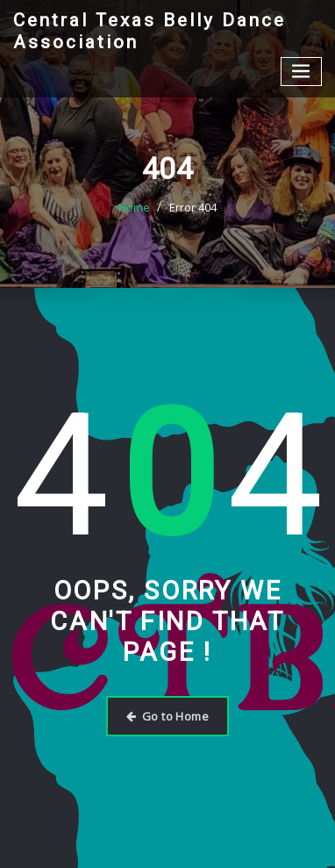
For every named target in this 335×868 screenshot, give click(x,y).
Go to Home (167, 716)
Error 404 (193, 207)
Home (134, 207)
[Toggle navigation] (302, 72)
